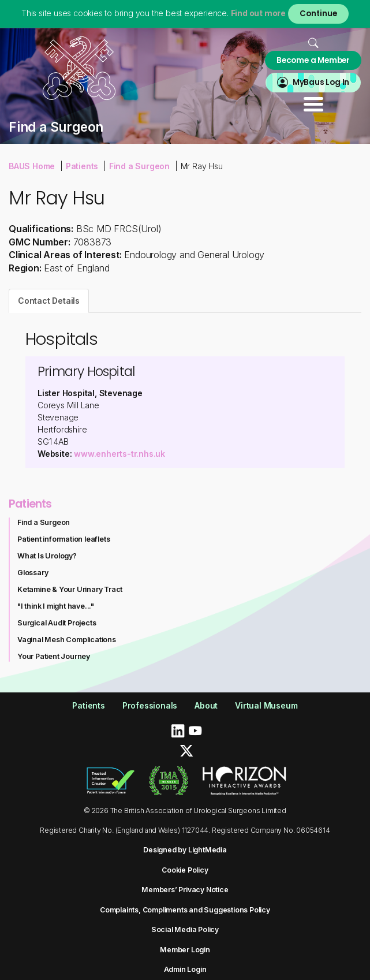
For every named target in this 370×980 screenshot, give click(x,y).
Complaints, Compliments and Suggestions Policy (185, 910)
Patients (82, 166)
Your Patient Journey (54, 656)
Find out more (258, 13)
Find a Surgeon (139, 166)
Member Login (185, 950)
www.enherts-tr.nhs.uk (119, 454)
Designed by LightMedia (185, 850)
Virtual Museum (266, 705)
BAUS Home (32, 166)
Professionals (150, 705)
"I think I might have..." (56, 606)
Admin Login (185, 969)
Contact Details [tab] (49, 301)
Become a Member (313, 60)
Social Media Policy (185, 929)
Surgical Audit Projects (57, 623)
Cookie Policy (185, 870)
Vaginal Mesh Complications (67, 640)
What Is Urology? (47, 556)
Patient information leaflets (63, 539)
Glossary (33, 573)
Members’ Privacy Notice (185, 890)
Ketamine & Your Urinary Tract (70, 589)
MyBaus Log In (321, 82)
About (206, 705)
